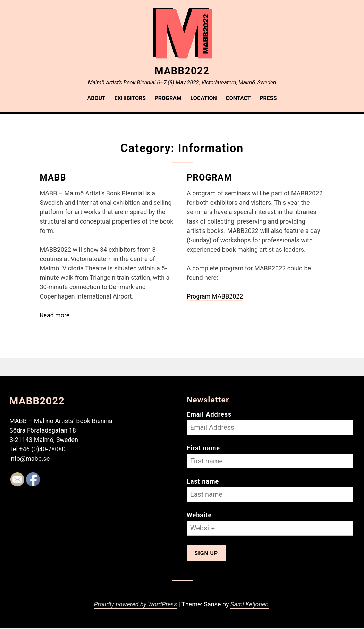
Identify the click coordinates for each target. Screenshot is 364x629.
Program (168, 98)
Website (199, 516)
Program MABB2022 (215, 296)
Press (268, 98)
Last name (203, 482)
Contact (238, 98)
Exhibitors (130, 98)
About (96, 98)
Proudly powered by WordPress (135, 606)
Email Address (209, 414)
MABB (53, 177)
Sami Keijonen (250, 606)
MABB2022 (182, 70)
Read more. (56, 315)
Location (204, 98)
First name (203, 448)
